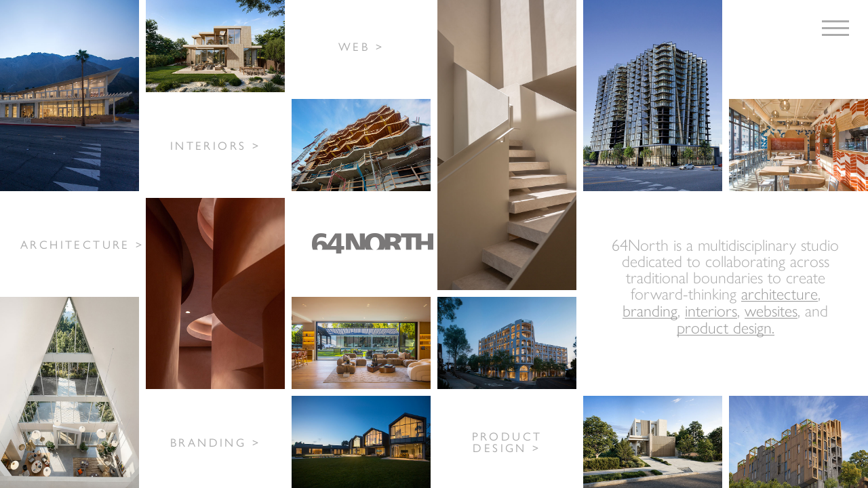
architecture (780, 293)
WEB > (361, 46)
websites (771, 310)
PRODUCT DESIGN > (507, 442)
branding (650, 310)
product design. (726, 327)
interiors (711, 310)
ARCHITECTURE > (82, 244)
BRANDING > (215, 442)
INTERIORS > (215, 145)
